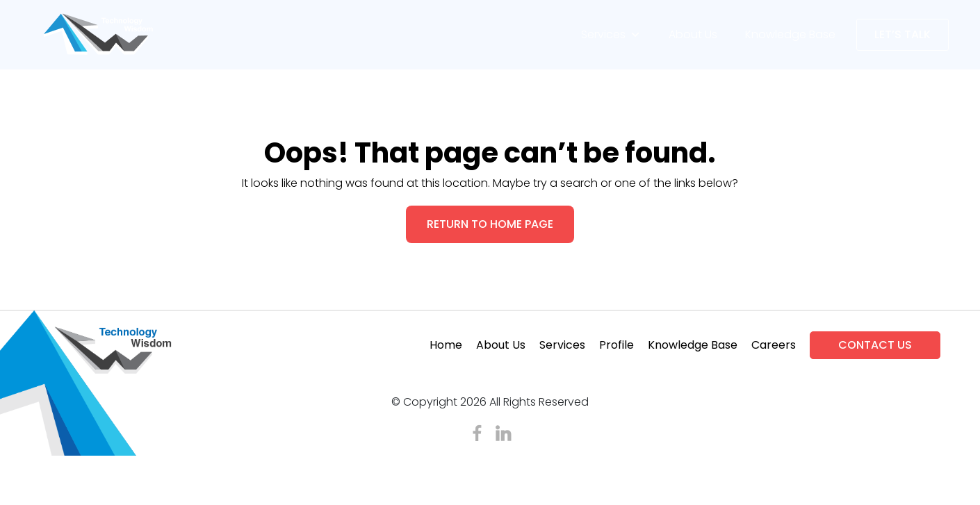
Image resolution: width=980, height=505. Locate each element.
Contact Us (875, 345)
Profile (616, 345)
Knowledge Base (790, 34)
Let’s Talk (903, 34)
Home (446, 345)
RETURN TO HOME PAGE (490, 224)
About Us (693, 34)
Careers (774, 345)
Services (611, 35)
